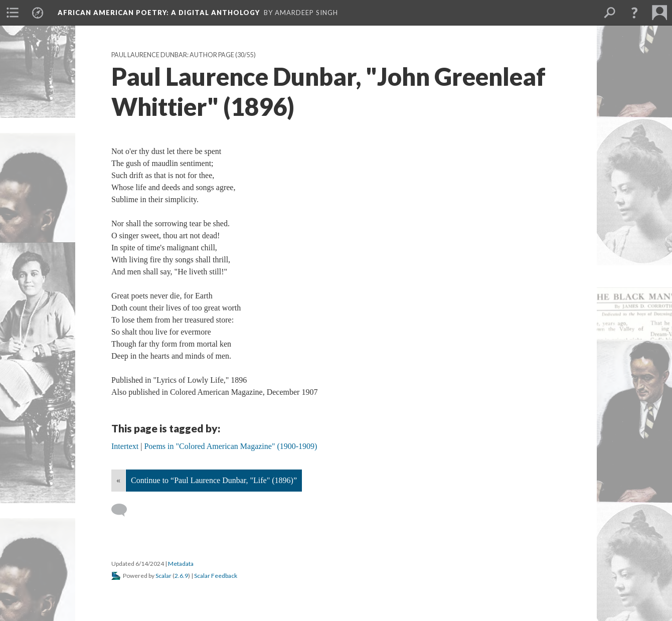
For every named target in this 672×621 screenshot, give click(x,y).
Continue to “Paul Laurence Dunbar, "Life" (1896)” (214, 480)
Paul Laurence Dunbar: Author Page (173, 55)
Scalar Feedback (216, 576)
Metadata (181, 564)
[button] (634, 13)
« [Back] (118, 480)
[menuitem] (13, 13)
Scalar (163, 576)
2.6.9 (181, 576)
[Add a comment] (124, 510)
